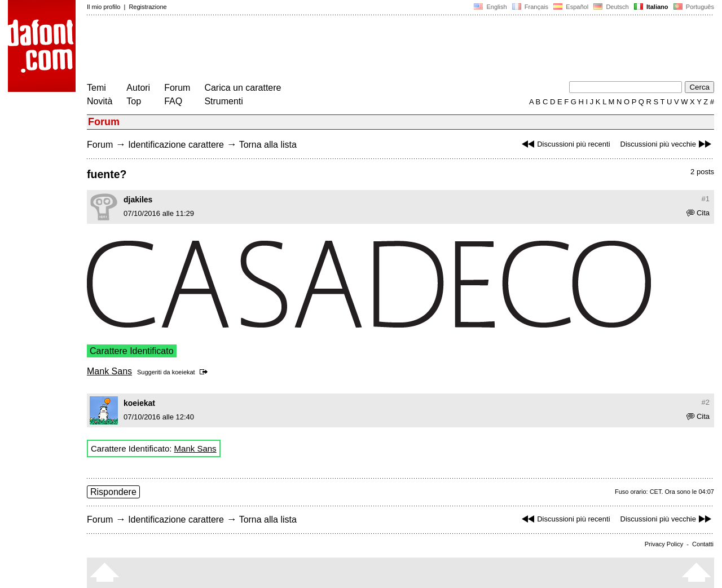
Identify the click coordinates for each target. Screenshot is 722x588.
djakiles (138, 200)
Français (530, 7)
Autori (138, 88)
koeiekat (184, 372)
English (490, 7)
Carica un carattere (243, 88)
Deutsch (611, 7)
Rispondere (113, 492)
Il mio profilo (104, 7)
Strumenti (223, 101)
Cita (698, 213)
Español (571, 7)
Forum (177, 88)
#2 (706, 402)
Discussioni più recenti (564, 144)
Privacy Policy (664, 544)
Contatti (703, 544)
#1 (706, 199)
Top (134, 101)
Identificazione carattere (176, 145)
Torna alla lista (268, 145)
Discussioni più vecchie (667, 144)
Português (693, 7)
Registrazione (148, 7)
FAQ (173, 101)
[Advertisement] (292, 50)
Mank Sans (109, 371)
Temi (96, 88)
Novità (100, 101)
